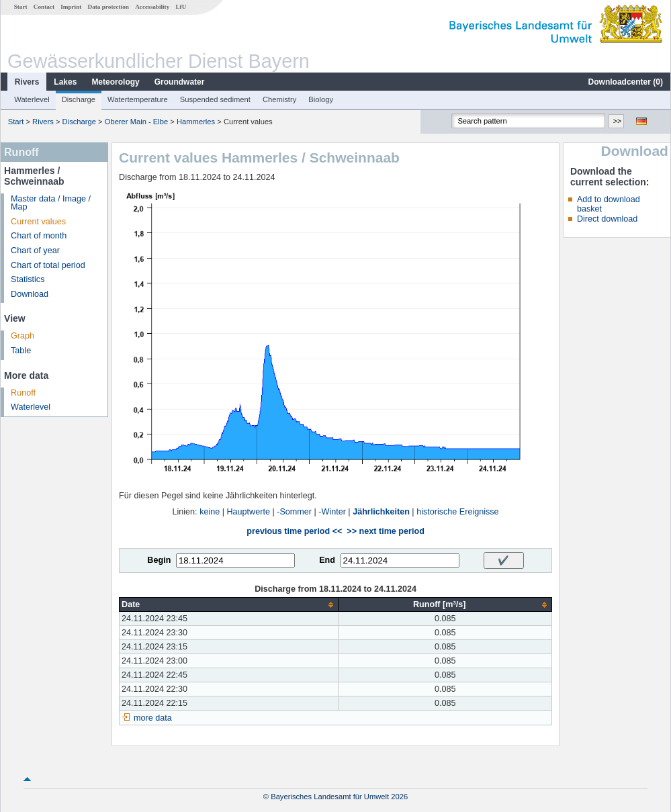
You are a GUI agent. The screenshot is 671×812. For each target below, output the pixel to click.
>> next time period (385, 531)
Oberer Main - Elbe (137, 122)
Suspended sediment (215, 99)
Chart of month (39, 236)
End (327, 560)
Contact (44, 7)
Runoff (23, 393)
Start (21, 7)
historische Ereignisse (458, 512)
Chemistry (279, 99)
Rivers (27, 82)
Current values (38, 222)
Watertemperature (138, 99)
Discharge (79, 99)
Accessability (152, 7)
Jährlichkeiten (381, 512)
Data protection (108, 7)
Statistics (28, 279)
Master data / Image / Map (51, 203)
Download (30, 294)
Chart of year (35, 251)
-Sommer (294, 512)
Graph (23, 336)
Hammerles (196, 122)
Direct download (607, 219)
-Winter (332, 512)
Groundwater (180, 82)
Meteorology (115, 82)
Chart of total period (48, 265)
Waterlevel (32, 99)
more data (153, 718)
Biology (321, 99)
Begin (159, 560)
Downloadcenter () (626, 82)
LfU (181, 7)
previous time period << (294, 531)
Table (21, 351)
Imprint (71, 7)
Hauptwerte (249, 512)
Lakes (65, 82)
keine (210, 512)
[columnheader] (229, 605)
